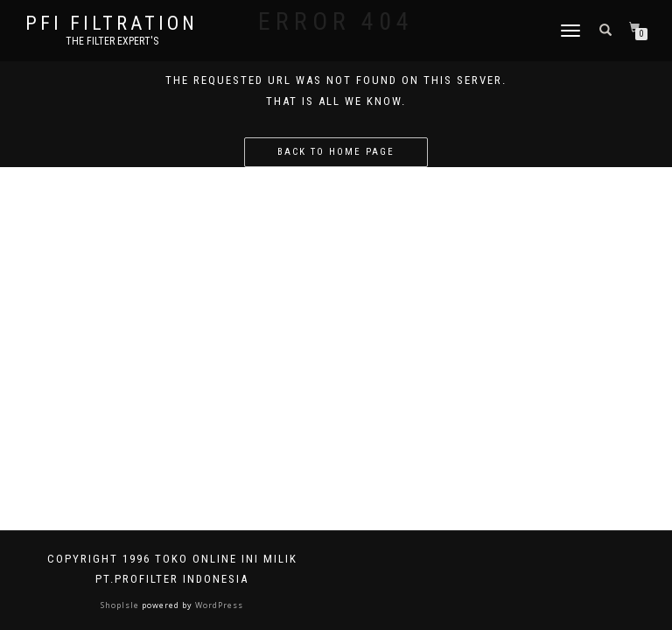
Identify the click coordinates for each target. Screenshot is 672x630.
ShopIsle (121, 605)
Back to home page (336, 152)
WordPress (218, 605)
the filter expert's (112, 41)
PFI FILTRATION (112, 24)
